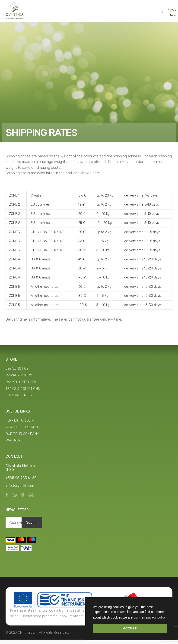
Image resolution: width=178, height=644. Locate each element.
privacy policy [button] (156, 617)
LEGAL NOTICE (17, 373)
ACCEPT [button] (130, 628)
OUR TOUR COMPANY (22, 438)
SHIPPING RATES (19, 400)
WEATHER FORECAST (22, 431)
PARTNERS (14, 445)
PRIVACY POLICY (19, 380)
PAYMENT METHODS (21, 386)
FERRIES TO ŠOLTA (20, 425)
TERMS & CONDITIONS (23, 393)
